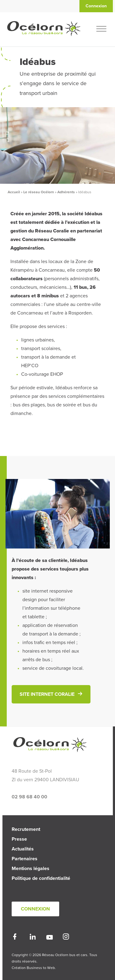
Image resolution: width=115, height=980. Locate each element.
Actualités (23, 849)
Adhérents (66, 192)
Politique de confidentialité (41, 878)
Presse (19, 839)
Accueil (14, 192)
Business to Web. (41, 968)
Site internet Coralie (47, 694)
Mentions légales (31, 869)
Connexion (35, 909)
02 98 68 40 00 (29, 797)
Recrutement (26, 829)
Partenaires (25, 859)
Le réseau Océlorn (39, 192)
